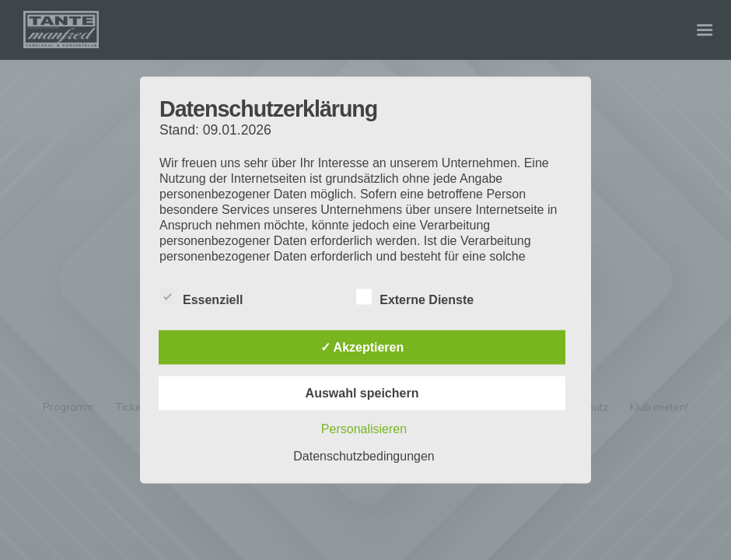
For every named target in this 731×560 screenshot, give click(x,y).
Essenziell (201, 297)
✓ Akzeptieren (362, 347)
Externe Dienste (415, 297)
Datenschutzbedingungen (364, 456)
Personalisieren (364, 429)
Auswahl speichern (362, 393)
